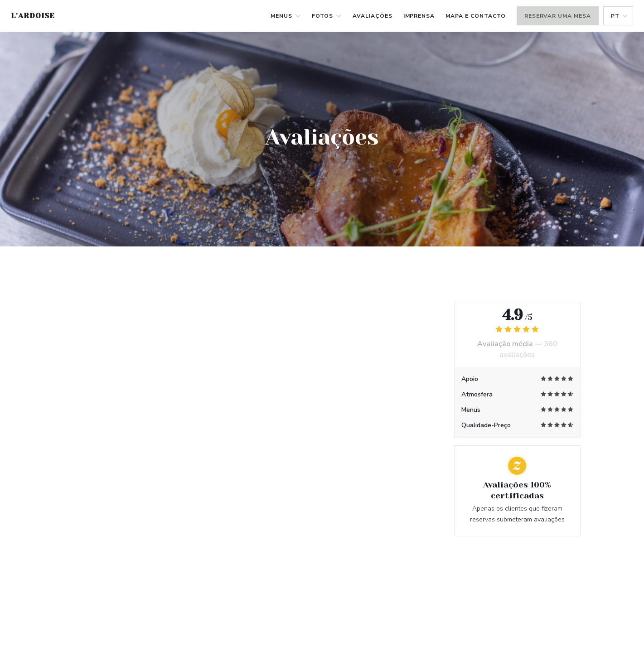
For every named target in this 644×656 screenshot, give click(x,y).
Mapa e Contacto (475, 16)
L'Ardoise (33, 16)
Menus (286, 16)
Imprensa (419, 16)
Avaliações (373, 16)
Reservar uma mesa (558, 16)
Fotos (327, 16)
